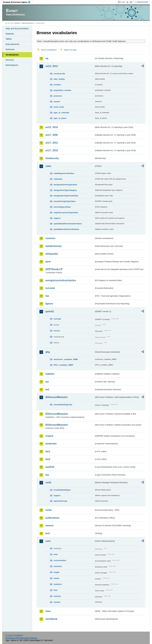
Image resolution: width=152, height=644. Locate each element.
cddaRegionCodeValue (64, 173)
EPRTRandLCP (54, 269)
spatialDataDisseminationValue (68, 224)
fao (47, 296)
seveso (49, 526)
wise (48, 611)
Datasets (10, 34)
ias (47, 382)
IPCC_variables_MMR (63, 365)
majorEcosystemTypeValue (66, 213)
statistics (58, 584)
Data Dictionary (28, 23)
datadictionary (54, 246)
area (56, 554)
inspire (49, 436)
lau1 (48, 451)
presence (58, 96)
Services (10, 60)
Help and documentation (17, 29)
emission (58, 566)
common (50, 238)
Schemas (10, 49)
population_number (62, 90)
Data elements (12, 44)
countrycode (59, 74)
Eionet (17, 23)
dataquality (52, 254)
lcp (47, 475)
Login (123, 2)
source (57, 331)
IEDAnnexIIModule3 (56, 414)
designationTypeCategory (65, 190)
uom (48, 541)
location (57, 85)
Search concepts (70, 50)
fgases (49, 304)
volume (57, 602)
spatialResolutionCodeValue (66, 229)
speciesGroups (60, 501)
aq (47, 58)
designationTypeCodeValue (66, 196)
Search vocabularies (49, 50)
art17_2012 (52, 143)
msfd (48, 482)
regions (57, 218)
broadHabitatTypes (62, 490)
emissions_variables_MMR (66, 359)
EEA (18, 2)
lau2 (48, 459)
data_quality (59, 79)
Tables (9, 39)
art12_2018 (52, 127)
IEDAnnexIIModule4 (56, 425)
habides (50, 374)
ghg (48, 352)
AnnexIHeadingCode (63, 405)
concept (57, 319)
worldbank (51, 619)
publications (52, 518)
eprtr (48, 262)
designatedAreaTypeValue (65, 185)
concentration (60, 560)
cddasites (58, 179)
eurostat (50, 288)
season (57, 101)
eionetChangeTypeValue (64, 201)
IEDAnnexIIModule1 (56, 397)
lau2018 (50, 467)
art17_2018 (52, 150)
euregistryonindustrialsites (61, 280)
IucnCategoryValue (62, 207)
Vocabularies (12, 55)
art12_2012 (52, 66)
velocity (57, 596)
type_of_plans (60, 118)
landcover (51, 444)
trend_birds (59, 107)
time (56, 590)
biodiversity (52, 158)
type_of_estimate (61, 113)
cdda (48, 166)
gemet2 (50, 311)
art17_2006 (52, 135)
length (56, 572)
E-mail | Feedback (14, 635)
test (47, 533)
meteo (56, 578)
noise (49, 510)
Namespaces (12, 65)
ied (47, 389)
